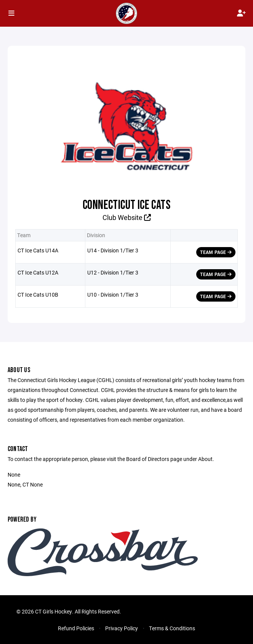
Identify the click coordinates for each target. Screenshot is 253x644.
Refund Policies (76, 628)
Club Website (127, 217)
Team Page (216, 252)
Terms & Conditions (172, 628)
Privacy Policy (122, 628)
